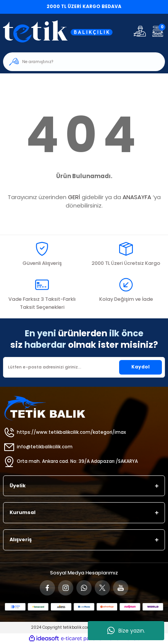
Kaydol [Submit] (141, 367)
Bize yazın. (126, 631)
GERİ (74, 197)
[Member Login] (140, 31)
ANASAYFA (137, 197)
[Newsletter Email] (84, 367)
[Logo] (63, 31)
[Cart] (157, 31)
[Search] (84, 62)
